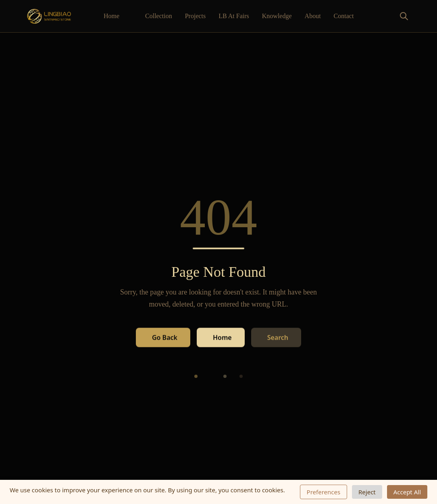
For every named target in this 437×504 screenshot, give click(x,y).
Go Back (165, 337)
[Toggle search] (386, 16)
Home (111, 16)
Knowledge (277, 16)
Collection (159, 16)
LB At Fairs (234, 16)
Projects (196, 16)
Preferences (324, 492)
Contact (344, 16)
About (313, 16)
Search (278, 337)
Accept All (407, 492)
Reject (367, 492)
